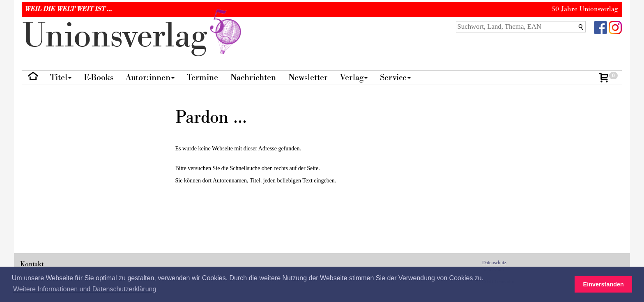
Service (395, 77)
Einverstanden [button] (604, 284)
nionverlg (133, 36)
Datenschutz (494, 263)
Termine (202, 77)
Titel (61, 77)
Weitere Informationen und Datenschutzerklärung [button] (85, 289)
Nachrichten (253, 77)
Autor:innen (150, 77)
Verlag (354, 77)
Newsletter (308, 77)
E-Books (99, 77)
